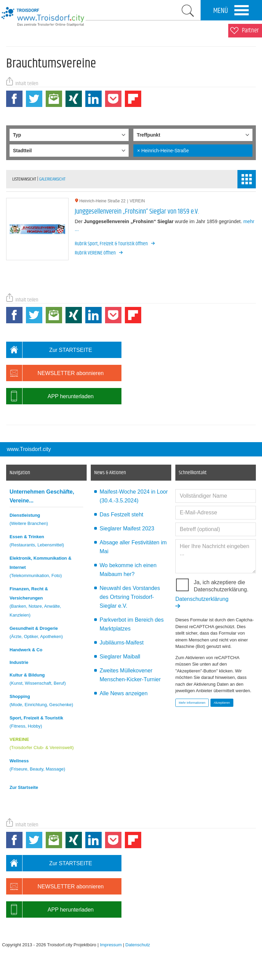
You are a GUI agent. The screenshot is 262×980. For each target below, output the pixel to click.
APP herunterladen (50, 396)
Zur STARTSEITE (49, 350)
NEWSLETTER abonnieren (55, 373)
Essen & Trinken (46, 542)
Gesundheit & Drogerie (46, 633)
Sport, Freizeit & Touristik (46, 723)
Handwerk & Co (26, 650)
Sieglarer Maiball (120, 657)
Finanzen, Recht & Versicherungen (46, 603)
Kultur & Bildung (46, 680)
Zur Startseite (24, 787)
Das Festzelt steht (121, 515)
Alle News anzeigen (124, 693)
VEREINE (46, 744)
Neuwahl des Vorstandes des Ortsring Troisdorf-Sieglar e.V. (130, 597)
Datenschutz (138, 945)
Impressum (111, 945)
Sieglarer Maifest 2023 (127, 528)
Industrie (19, 662)
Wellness (46, 766)
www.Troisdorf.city (29, 449)
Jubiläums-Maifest (122, 643)
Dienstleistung (46, 520)
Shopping (46, 702)
